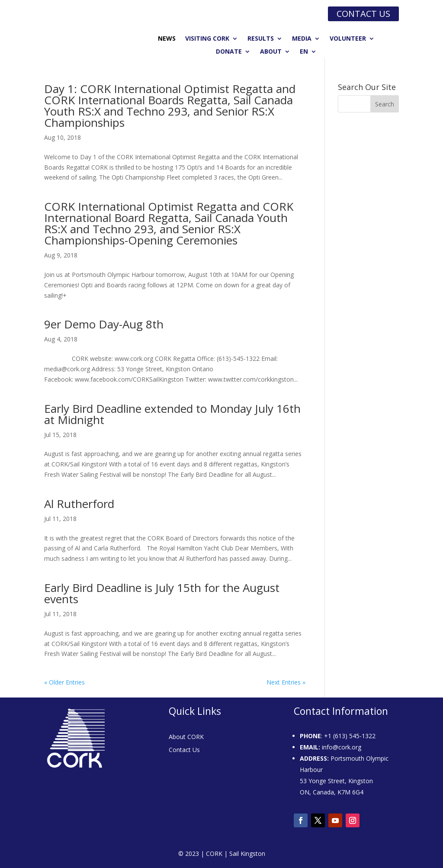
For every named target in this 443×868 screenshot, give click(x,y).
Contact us (363, 14)
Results (261, 39)
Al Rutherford (79, 504)
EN (304, 52)
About (271, 52)
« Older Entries (64, 682)
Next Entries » (286, 682)
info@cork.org (342, 747)
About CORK (186, 737)
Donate (229, 52)
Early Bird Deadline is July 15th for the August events (162, 593)
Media (302, 39)
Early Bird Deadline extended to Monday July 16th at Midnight (172, 414)
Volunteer (348, 39)
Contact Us (184, 750)
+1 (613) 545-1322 (350, 736)
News (167, 39)
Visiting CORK (207, 39)
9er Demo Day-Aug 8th (104, 324)
